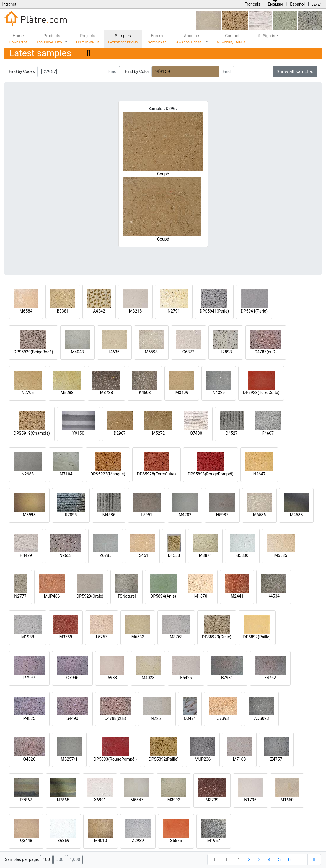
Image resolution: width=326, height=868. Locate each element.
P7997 (29, 678)
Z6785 (106, 555)
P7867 (26, 800)
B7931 (227, 678)
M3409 (182, 393)
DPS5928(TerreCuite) (157, 474)
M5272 (158, 433)
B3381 (63, 311)
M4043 (77, 352)
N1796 (250, 800)
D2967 (120, 433)
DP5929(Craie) (90, 596)
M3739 (212, 800)
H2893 (225, 352)
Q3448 (26, 841)
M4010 (101, 841)
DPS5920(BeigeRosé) (33, 352)
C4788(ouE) (115, 718)
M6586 (260, 515)
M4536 (109, 515)
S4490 (72, 718)
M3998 (29, 515)
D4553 (174, 555)
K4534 (274, 596)
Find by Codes (22, 71)
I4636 (114, 352)
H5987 (222, 515)
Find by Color (137, 71)
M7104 (66, 474)
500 (60, 860)
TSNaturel (127, 596)
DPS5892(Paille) (163, 759)
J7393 (223, 718)
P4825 (29, 718)
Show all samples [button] (295, 72)
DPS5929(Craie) (217, 637)
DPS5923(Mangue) (108, 474)
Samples (123, 39)
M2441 (237, 596)
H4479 (26, 555)
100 (46, 860)
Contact (232, 39)
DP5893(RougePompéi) (115, 759)
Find (113, 72)
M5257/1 (69, 759)
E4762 (270, 678)
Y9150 (78, 433)
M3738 (107, 393)
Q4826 (29, 759)
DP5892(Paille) (257, 637)
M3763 (176, 637)
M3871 (206, 555)
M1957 (214, 841)
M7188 (239, 759)
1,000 (75, 860)
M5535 (281, 555)
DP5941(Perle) (254, 311)
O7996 (72, 678)
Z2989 (138, 841)
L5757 (101, 637)
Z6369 (63, 841)
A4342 (99, 311)
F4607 (268, 433)
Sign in (266, 36)
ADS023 (261, 718)
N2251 (157, 718)
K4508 (145, 393)
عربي (317, 4)
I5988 (112, 678)
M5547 (137, 800)
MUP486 (52, 596)
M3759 (66, 637)
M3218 (136, 311)
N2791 (174, 311)
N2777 (20, 596)
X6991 (100, 800)
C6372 (189, 352)
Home (18, 39)
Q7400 (196, 433)
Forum (157, 39)
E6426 (186, 678)
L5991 (147, 515)
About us (190, 39)
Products (50, 39)
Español (297, 4)
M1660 (287, 800)
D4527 (232, 433)
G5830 (242, 555)
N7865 (63, 800)
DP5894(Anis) (163, 596)
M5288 (67, 393)
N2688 (28, 474)
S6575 (176, 841)
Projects (88, 39)
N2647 (259, 474)
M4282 (185, 515)
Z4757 (276, 759)
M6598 (151, 352)
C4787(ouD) (266, 352)
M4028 (148, 678)
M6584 (26, 311)
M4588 (296, 515)
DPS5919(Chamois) (32, 433)
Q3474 (190, 718)
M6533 (138, 637)
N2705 (28, 393)
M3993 (174, 800)
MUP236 (203, 759)
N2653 (65, 555)
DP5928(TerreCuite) (261, 393)
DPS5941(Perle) (214, 311)
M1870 (201, 596)
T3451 (143, 555)
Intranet (9, 4)
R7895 (71, 515)
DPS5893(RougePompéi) (211, 474)
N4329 (219, 393)
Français (252, 4)
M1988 (28, 637)
